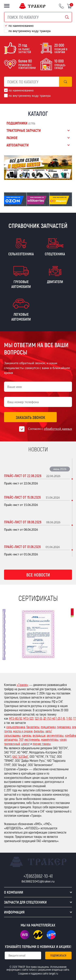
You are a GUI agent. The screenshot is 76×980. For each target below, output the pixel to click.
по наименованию (21, 26)
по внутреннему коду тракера (29, 31)
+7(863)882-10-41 (38, 876)
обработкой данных (58, 429)
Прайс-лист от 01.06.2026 (22, 547)
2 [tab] (33, 178)
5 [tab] (48, 178)
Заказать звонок (31, 417)
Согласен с (50, 429)
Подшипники (21, 123)
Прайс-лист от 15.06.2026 (22, 497)
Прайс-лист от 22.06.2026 (23, 476)
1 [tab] (28, 178)
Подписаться (58, 955)
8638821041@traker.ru (38, 881)
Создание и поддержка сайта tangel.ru (38, 973)
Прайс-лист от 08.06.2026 (23, 522)
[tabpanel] (38, 168)
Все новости (38, 575)
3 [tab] (38, 178)
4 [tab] (43, 178)
